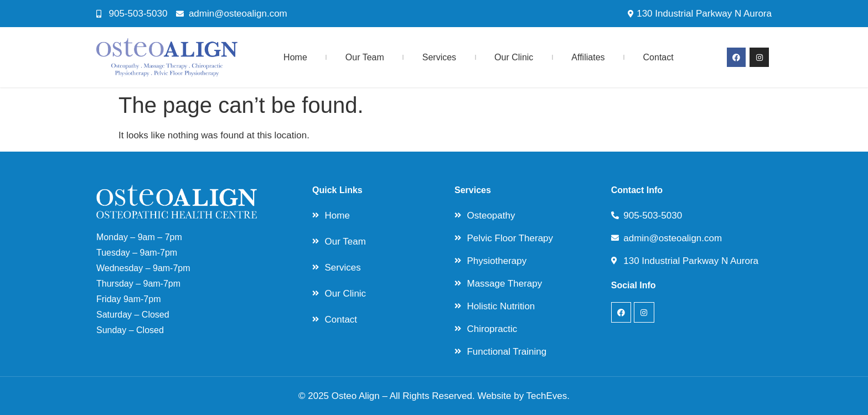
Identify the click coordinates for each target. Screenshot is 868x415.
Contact (658, 57)
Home (295, 57)
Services (439, 57)
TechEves (547, 396)
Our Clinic (514, 57)
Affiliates (588, 57)
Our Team (365, 57)
